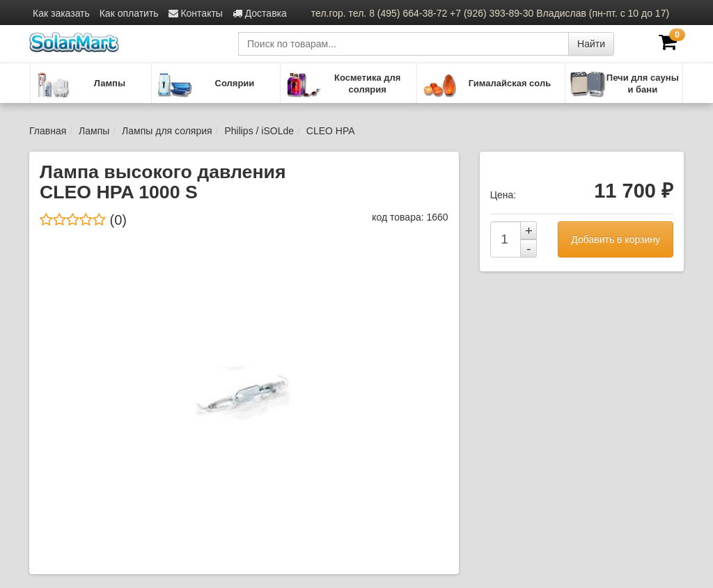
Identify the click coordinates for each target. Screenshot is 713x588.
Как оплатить (129, 13)
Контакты (196, 13)
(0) (83, 220)
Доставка (260, 13)
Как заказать (61, 13)
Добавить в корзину (616, 239)
